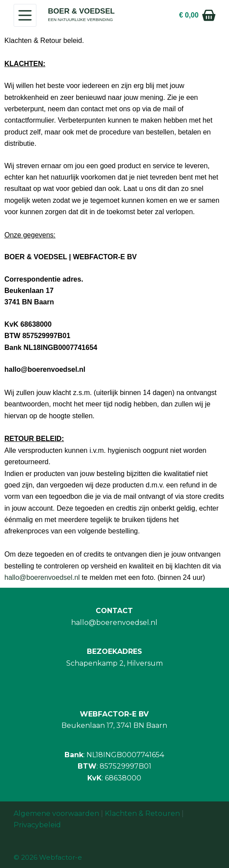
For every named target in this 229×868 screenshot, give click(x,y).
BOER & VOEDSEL (81, 11)
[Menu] (25, 15)
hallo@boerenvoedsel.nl (42, 577)
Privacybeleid (37, 825)
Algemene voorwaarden (56, 813)
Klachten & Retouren (142, 813)
